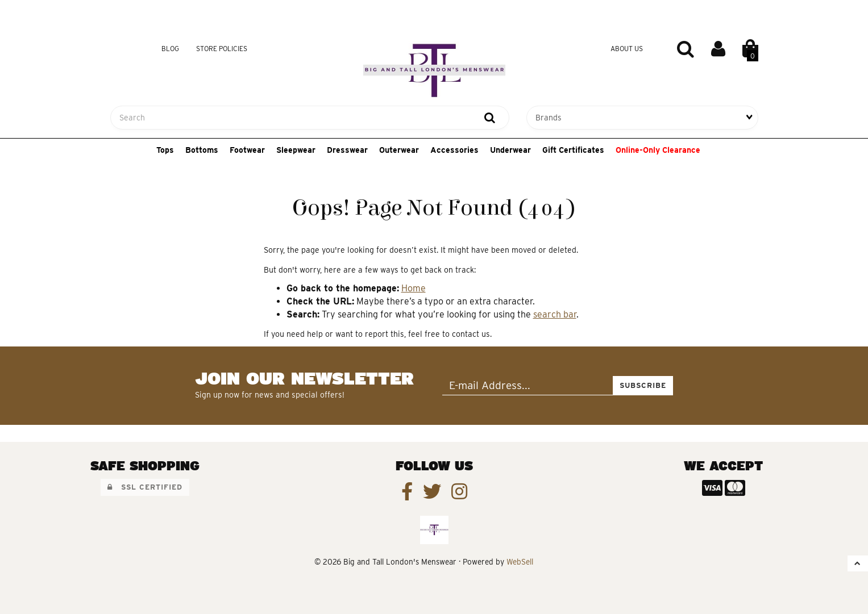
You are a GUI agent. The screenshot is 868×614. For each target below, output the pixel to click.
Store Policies (222, 49)
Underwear (510, 150)
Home (414, 288)
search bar (555, 314)
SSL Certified (145, 487)
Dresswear (347, 150)
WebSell (520, 562)
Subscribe (643, 385)
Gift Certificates (573, 150)
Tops (165, 150)
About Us (627, 49)
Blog (170, 49)
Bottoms (202, 150)
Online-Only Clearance (658, 150)
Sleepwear (296, 150)
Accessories (454, 150)
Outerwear (399, 150)
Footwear (247, 150)
